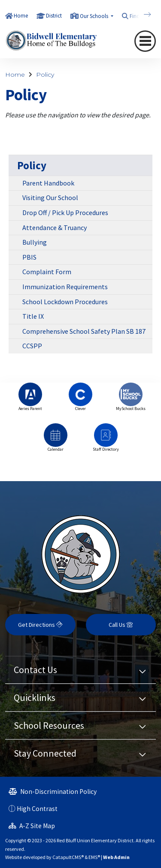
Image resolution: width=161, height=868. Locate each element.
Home (21, 16)
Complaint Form (47, 272)
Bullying (35, 242)
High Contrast (37, 809)
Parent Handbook (48, 183)
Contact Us (35, 670)
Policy (45, 75)
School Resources (49, 725)
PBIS (29, 257)
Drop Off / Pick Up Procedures (65, 213)
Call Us (121, 625)
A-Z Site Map (32, 826)
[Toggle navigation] (145, 41)
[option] (30, 401)
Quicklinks (35, 697)
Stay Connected (45, 753)
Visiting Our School (50, 198)
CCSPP (32, 346)
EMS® (94, 857)
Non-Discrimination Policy (53, 792)
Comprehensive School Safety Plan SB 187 (84, 331)
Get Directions (40, 625)
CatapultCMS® (68, 857)
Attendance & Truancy (55, 227)
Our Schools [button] (95, 16)
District (54, 16)
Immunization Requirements (65, 287)
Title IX (33, 316)
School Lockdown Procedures (65, 302)
